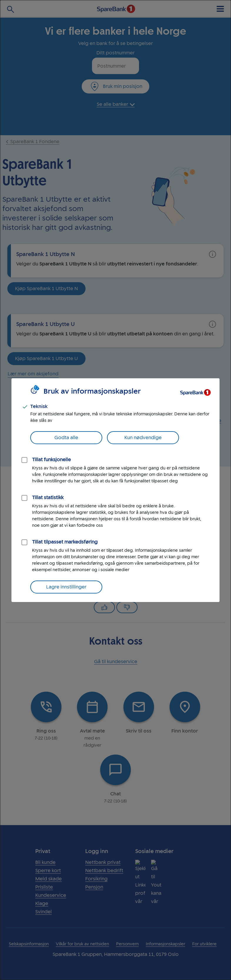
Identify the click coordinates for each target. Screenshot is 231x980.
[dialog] (115, 490)
